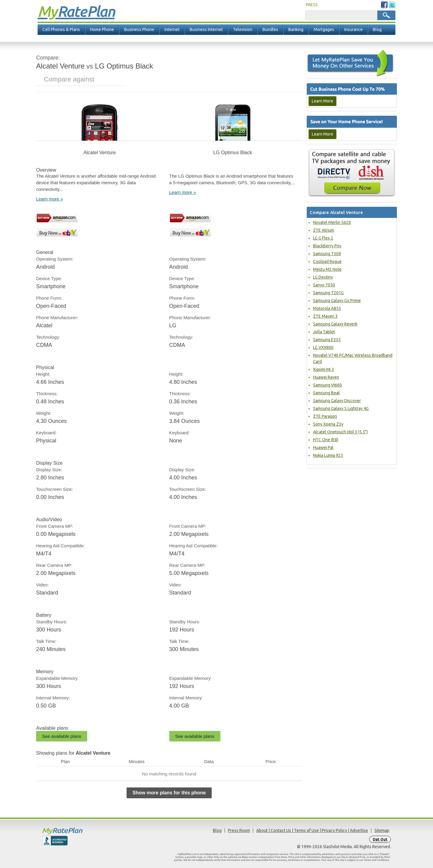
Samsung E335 (327, 340)
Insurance (353, 29)
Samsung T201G (328, 293)
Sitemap (382, 830)
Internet (172, 29)
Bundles (270, 29)
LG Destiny (323, 277)
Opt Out (380, 839)
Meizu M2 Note (327, 269)
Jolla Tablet (324, 332)
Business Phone (139, 29)
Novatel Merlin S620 (332, 222)
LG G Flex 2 (323, 238)
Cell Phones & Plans (61, 29)
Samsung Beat (326, 393)
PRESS (312, 5)
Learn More (322, 101)
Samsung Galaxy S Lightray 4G (341, 408)
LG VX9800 (323, 347)
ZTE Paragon (325, 416)
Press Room (239, 830)
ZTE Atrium (324, 230)
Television (243, 29)
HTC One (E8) (326, 440)
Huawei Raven (326, 377)
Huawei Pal (323, 448)
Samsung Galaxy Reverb (335, 324)
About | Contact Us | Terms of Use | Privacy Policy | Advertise (312, 830)
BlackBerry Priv (327, 246)
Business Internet (206, 29)
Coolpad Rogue (327, 261)
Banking (296, 29)
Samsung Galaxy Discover (337, 401)
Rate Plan (76, 11)
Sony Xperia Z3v (328, 424)
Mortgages (324, 29)
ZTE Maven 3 (325, 316)
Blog (377, 29)
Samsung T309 (327, 254)
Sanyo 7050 (324, 285)
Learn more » (49, 199)
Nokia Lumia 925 (328, 455)
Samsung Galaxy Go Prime (337, 301)
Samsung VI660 (327, 385)
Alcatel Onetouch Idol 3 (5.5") (340, 432)
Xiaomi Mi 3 (324, 369)
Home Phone (102, 29)
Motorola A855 (327, 308)
